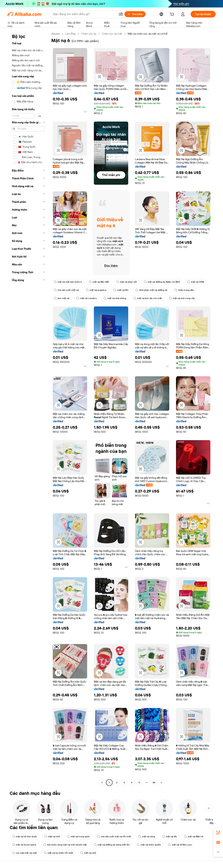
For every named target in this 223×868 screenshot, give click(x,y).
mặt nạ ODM (196, 282)
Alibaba (55, 34)
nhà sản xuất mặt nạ (66, 290)
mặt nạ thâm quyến (149, 845)
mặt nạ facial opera (24, 845)
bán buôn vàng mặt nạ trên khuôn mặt (65, 845)
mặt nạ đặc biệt (99, 282)
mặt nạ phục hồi (126, 282)
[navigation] (28, 409)
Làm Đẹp (70, 34)
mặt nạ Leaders (87, 298)
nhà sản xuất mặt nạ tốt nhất (114, 837)
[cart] (173, 15)
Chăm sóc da (89, 34)
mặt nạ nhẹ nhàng (115, 298)
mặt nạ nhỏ (52, 837)
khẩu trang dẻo (184, 290)
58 (154, 783)
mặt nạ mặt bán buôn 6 (68, 282)
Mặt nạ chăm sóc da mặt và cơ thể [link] (148, 34)
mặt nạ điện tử (194, 837)
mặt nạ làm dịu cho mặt (148, 298)
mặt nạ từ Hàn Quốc (25, 837)
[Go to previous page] (102, 783)
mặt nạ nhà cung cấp (182, 298)
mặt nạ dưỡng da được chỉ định (162, 282)
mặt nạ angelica (96, 290)
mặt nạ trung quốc (79, 837)
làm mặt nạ (62, 298)
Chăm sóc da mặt (112, 34)
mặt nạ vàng (147, 837)
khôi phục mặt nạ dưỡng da (152, 290)
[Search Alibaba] (84, 14)
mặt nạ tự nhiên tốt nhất (59, 853)
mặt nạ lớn (121, 290)
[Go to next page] (161, 783)
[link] (218, 833)
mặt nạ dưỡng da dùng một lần (112, 845)
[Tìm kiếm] (135, 14)
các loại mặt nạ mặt (24, 853)
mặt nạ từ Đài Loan (180, 845)
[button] (121, 14)
